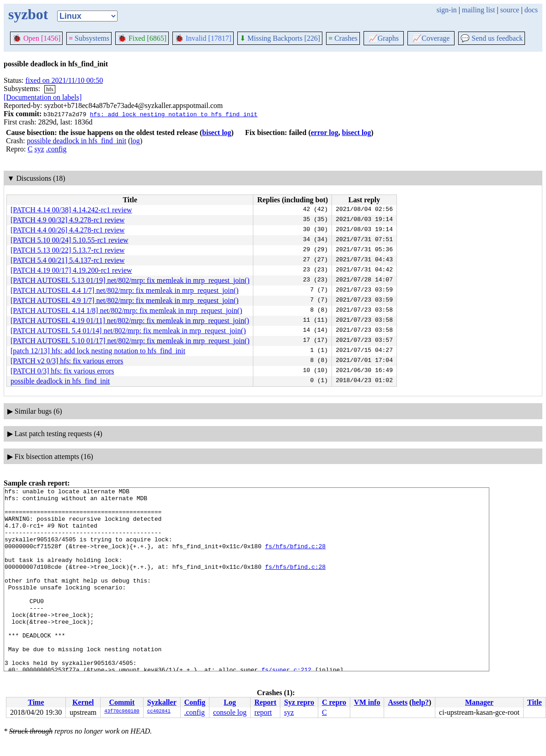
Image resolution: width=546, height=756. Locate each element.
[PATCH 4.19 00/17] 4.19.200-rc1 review (71, 270)
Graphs (384, 38)
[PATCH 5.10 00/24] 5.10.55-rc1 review (70, 240)
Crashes (343, 38)
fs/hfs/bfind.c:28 (295, 558)
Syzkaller (162, 702)
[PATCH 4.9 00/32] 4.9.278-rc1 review (68, 220)
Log (230, 702)
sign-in (446, 10)
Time (36, 702)
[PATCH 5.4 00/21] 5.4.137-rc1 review (68, 260)
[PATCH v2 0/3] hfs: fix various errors (67, 361)
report (263, 712)
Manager (479, 702)
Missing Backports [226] (280, 38)
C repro (334, 702)
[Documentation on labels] (43, 97)
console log (230, 712)
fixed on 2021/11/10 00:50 (64, 80)
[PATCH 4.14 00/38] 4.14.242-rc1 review (71, 210)
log (135, 141)
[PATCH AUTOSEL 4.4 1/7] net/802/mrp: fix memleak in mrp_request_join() (124, 290)
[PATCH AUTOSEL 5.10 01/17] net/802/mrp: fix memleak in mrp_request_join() (130, 341)
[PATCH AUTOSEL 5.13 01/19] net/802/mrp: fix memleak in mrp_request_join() (130, 280)
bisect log (217, 132)
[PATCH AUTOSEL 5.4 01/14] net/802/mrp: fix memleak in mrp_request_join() (128, 331)
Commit (122, 702)
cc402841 (159, 712)
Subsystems (89, 38)
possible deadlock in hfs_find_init (77, 141)
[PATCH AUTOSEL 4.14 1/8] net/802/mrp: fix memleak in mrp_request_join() (126, 310)
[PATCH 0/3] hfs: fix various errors (62, 371)
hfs (50, 89)
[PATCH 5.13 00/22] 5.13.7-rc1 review (68, 250)
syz (39, 149)
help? (420, 702)
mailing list (478, 10)
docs (531, 10)
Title (535, 702)
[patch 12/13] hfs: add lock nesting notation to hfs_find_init (98, 351)
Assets (398, 702)
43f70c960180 (122, 712)
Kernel (83, 702)
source (510, 10)
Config (195, 702)
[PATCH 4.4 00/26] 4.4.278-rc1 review (68, 230)
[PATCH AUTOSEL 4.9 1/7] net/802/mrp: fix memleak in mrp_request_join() (124, 300)
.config (56, 149)
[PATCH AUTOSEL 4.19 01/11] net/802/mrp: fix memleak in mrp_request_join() (130, 321)
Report (265, 702)
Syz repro (299, 702)
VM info (367, 702)
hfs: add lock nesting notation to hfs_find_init (174, 114)
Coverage (431, 38)
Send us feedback (492, 38)
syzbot (28, 14)
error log (324, 132)
